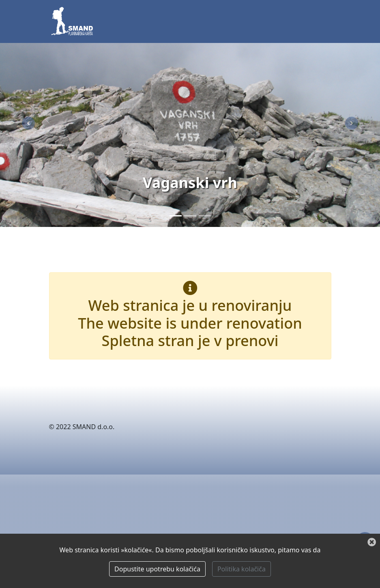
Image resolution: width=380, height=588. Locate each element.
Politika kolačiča (242, 569)
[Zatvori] (372, 543)
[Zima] (205, 216)
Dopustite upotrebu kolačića (157, 569)
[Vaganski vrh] (176, 216)
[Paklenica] (190, 216)
